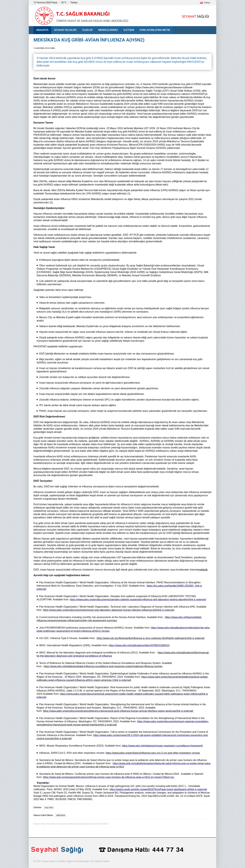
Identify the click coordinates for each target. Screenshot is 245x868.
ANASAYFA (42, 30)
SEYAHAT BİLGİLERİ (65, 30)
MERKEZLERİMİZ (108, 30)
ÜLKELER (87, 30)
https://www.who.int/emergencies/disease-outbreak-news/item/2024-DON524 (75, 824)
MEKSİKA (61, 815)
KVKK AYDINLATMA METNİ (155, 30)
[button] (205, 3)
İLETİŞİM (129, 30)
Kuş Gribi (49, 808)
